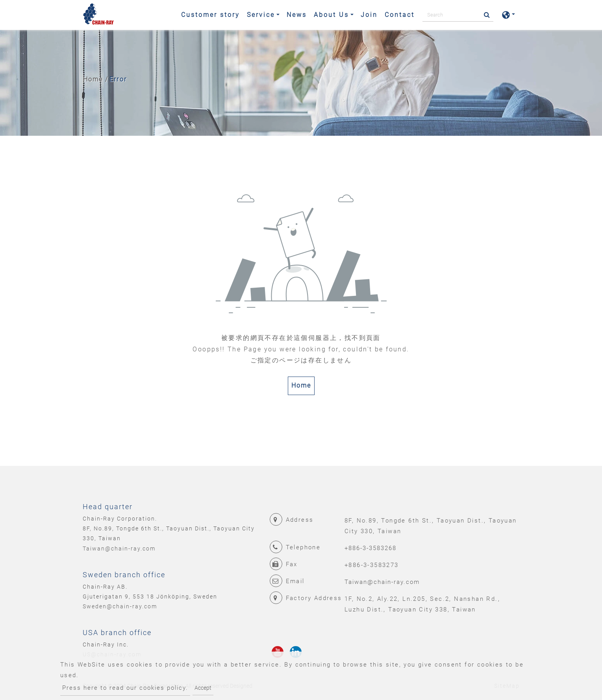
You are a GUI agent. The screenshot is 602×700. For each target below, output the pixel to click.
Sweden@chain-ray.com (120, 606)
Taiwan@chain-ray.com (119, 549)
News (297, 15)
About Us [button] (331, 15)
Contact (400, 15)
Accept (203, 688)
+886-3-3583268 (370, 548)
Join (369, 15)
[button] (508, 15)
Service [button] (261, 15)
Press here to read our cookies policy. (125, 688)
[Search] (458, 15)
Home (93, 79)
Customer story (210, 15)
